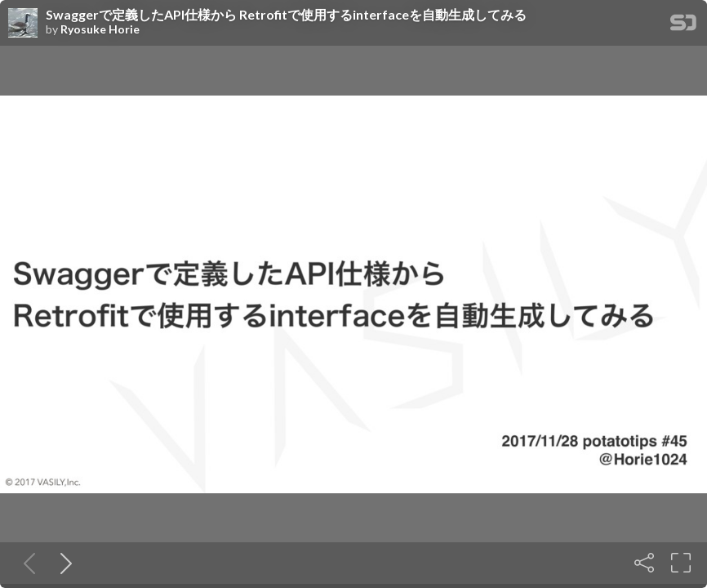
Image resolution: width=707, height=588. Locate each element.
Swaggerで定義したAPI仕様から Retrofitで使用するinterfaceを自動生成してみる (286, 15)
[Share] (644, 563)
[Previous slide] (26, 563)
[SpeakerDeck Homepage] (683, 26)
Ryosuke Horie (100, 29)
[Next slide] (63, 563)
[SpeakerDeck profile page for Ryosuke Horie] (23, 24)
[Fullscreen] (681, 563)
